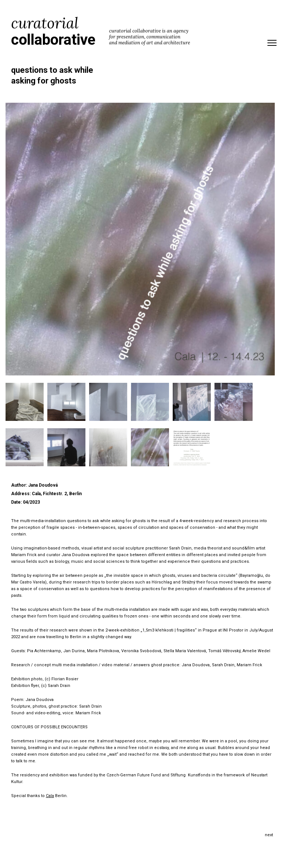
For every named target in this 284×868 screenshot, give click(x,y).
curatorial (53, 31)
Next (269, 835)
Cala (50, 796)
